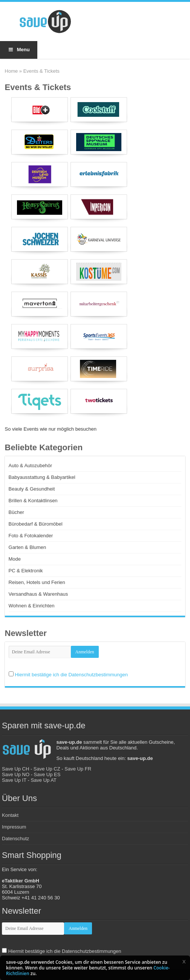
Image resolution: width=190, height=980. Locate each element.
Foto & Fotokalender (31, 536)
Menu (19, 50)
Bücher (16, 512)
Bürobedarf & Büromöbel (36, 524)
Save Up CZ (47, 769)
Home (11, 71)
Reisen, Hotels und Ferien (37, 582)
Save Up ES (47, 774)
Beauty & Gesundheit (32, 489)
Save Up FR (78, 769)
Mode (15, 559)
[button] (184, 962)
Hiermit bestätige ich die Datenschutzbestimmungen (71, 675)
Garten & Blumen (28, 547)
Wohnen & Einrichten (32, 606)
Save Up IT (14, 780)
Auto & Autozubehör (31, 466)
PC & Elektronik (26, 571)
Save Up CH (15, 769)
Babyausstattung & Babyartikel (42, 477)
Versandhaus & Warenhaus (38, 594)
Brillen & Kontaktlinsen (33, 501)
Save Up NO (16, 774)
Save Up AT (43, 780)
